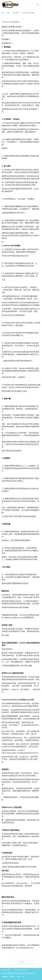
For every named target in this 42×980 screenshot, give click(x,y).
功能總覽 (5, 977)
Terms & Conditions (21, 970)
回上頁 (21, 962)
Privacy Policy (6, 970)
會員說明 (16, 13)
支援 (8, 13)
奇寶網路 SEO (12, 973)
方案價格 (12, 977)
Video (18, 977)
